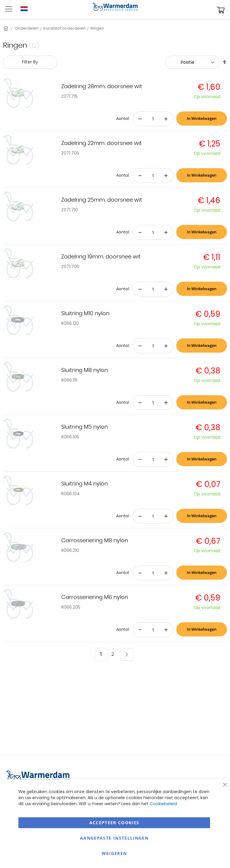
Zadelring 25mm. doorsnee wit (102, 200)
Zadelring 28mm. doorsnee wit (102, 87)
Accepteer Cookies (114, 823)
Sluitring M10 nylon (85, 314)
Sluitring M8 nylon (85, 370)
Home (6, 28)
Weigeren (114, 853)
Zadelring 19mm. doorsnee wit (101, 257)
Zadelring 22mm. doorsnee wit (102, 143)
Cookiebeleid (163, 804)
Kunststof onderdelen (65, 28)
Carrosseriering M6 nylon (95, 597)
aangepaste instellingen (114, 838)
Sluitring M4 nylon (85, 484)
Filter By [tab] (30, 62)
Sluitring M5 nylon (85, 427)
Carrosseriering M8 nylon (95, 541)
